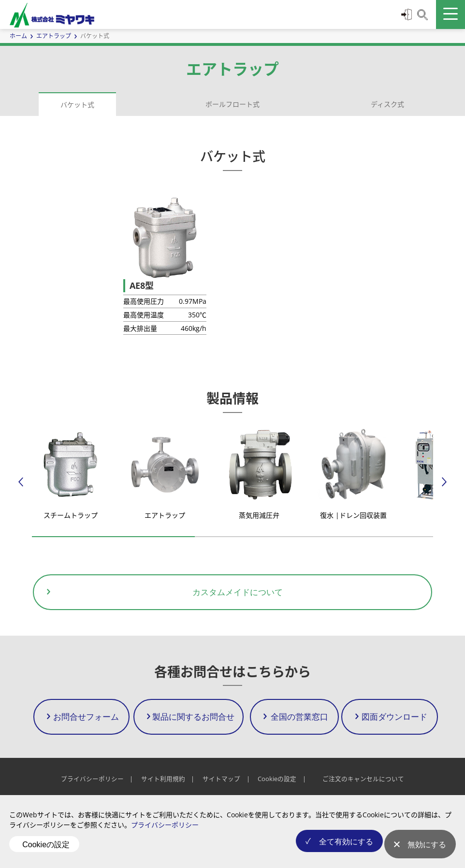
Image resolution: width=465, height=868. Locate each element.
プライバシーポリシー (165, 837)
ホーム (18, 36)
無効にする (427, 851)
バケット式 (77, 105)
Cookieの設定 (46, 850)
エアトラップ (54, 36)
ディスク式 (387, 104)
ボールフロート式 (232, 104)
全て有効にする (338, 851)
